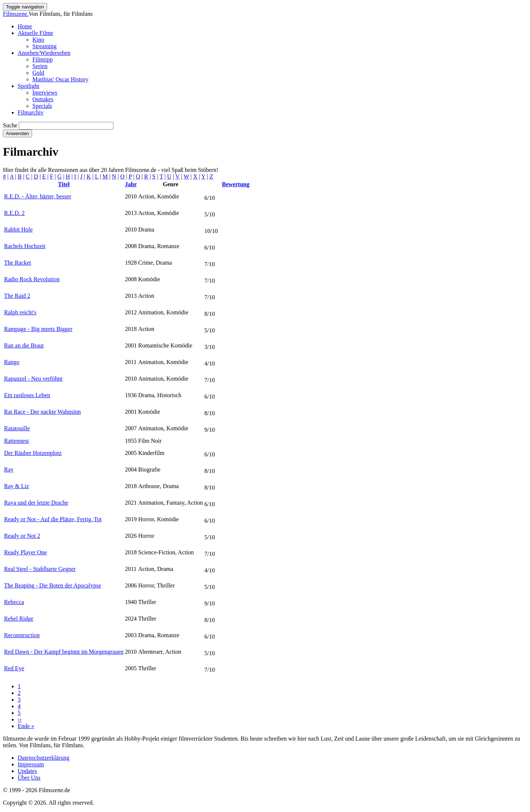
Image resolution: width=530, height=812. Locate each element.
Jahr (131, 184)
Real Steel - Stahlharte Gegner (40, 569)
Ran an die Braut (24, 345)
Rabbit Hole (18, 230)
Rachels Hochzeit (25, 246)
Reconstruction (22, 635)
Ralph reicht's (20, 312)
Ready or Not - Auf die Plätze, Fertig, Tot (53, 519)
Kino (38, 40)
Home (25, 26)
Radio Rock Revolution (32, 279)
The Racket (17, 263)
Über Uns (29, 778)
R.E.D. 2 (14, 213)
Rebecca (14, 602)
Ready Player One (25, 552)
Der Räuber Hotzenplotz (33, 453)
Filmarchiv (31, 112)
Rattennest (17, 441)
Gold (38, 73)
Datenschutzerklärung (43, 758)
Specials (42, 106)
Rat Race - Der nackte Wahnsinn (43, 412)
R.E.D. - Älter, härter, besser (38, 196)
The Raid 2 (17, 296)
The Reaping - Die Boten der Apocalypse (53, 585)
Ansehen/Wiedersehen (44, 53)
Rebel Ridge (19, 619)
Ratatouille (17, 428)
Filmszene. (16, 14)
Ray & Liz (17, 486)
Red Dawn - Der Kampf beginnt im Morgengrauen (64, 652)
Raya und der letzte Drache (36, 503)
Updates (27, 771)
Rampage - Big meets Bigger (38, 329)
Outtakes (43, 99)
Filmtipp (43, 59)
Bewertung (236, 184)
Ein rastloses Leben (27, 395)
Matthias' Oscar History (60, 79)
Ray (9, 469)
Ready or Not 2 (22, 536)
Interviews (45, 93)
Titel (64, 184)
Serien (40, 66)
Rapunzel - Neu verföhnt (33, 379)
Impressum (31, 764)
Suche (10, 125)
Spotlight (29, 86)
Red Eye (14, 668)
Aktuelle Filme (35, 33)
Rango (12, 362)
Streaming (45, 46)
